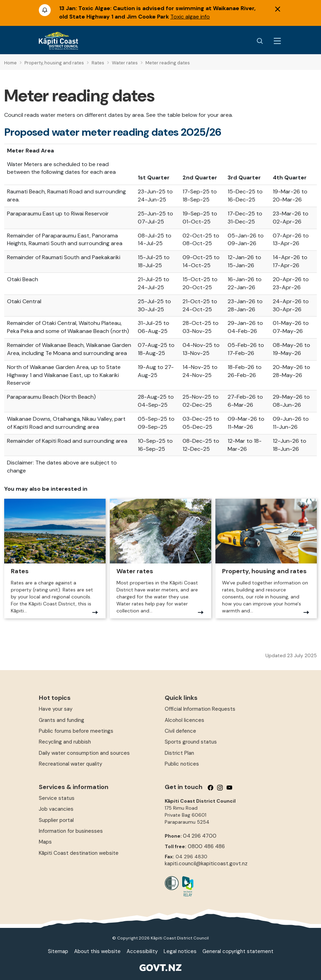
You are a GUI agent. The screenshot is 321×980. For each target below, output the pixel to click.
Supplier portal (56, 820)
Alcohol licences (184, 720)
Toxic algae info (190, 17)
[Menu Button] (277, 41)
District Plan (179, 753)
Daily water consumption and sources (84, 753)
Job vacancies (56, 809)
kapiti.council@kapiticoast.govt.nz (206, 864)
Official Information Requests (200, 709)
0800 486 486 (206, 846)
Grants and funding (62, 720)
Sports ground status (191, 742)
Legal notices (180, 951)
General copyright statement (238, 951)
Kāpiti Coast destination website (79, 853)
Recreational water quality (70, 764)
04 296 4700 (200, 836)
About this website (97, 951)
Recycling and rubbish (65, 742)
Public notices (182, 764)
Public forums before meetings (76, 731)
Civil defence (180, 731)
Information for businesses (71, 831)
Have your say (56, 709)
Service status (57, 798)
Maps (45, 842)
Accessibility (142, 951)
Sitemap (58, 951)
